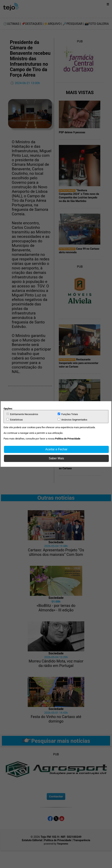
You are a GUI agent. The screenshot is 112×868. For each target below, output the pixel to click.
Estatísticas (15, 420)
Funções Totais (68, 414)
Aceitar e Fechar (56, 449)
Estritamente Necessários (22, 414)
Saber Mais (56, 458)
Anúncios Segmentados (72, 420)
